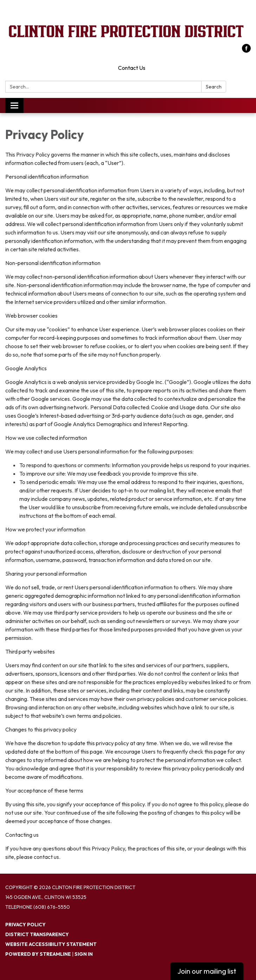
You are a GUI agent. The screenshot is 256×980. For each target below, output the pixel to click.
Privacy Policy (25, 925)
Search (214, 87)
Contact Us (132, 68)
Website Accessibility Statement (51, 944)
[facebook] (246, 51)
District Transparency (37, 934)
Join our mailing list (207, 971)
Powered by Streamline (38, 954)
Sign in (84, 954)
